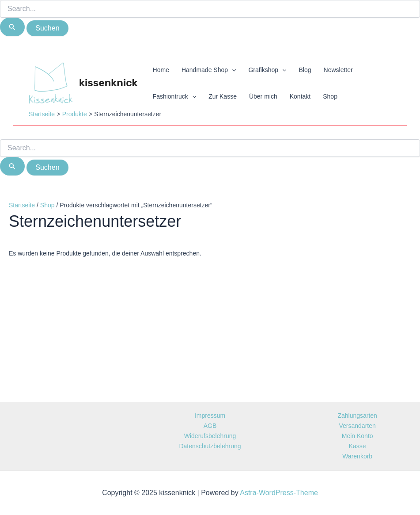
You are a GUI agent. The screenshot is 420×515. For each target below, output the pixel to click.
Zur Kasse (223, 96)
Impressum (210, 416)
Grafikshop (267, 70)
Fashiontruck (175, 96)
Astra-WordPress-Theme (279, 493)
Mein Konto (358, 436)
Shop (330, 96)
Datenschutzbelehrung (210, 446)
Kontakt (300, 96)
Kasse (358, 446)
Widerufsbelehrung (210, 436)
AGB (210, 426)
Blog (305, 70)
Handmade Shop (209, 70)
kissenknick (108, 83)
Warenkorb (357, 456)
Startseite (22, 205)
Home (161, 70)
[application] (232, 70)
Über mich (263, 96)
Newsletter (338, 70)
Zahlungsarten (357, 416)
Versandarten (358, 426)
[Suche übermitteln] (12, 27)
